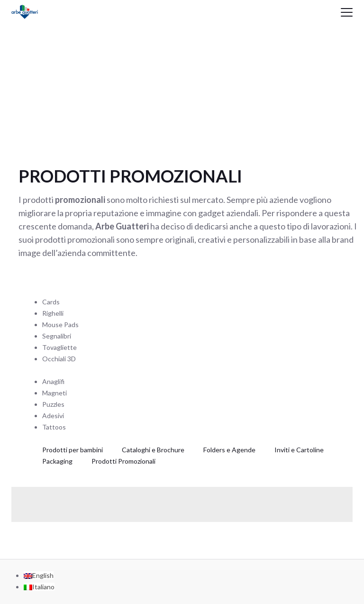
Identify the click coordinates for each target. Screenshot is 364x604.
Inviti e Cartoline (299, 450)
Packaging (57, 461)
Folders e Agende (229, 450)
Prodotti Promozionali (123, 461)
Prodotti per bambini (73, 450)
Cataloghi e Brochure (153, 450)
